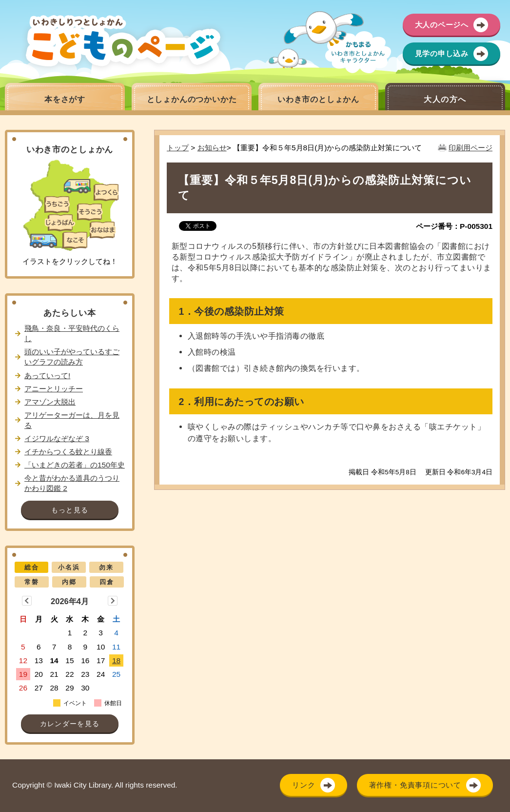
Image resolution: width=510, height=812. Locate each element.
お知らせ (212, 148)
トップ (178, 148)
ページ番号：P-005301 (454, 226)
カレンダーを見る (70, 724)
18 (116, 660)
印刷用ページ (471, 148)
